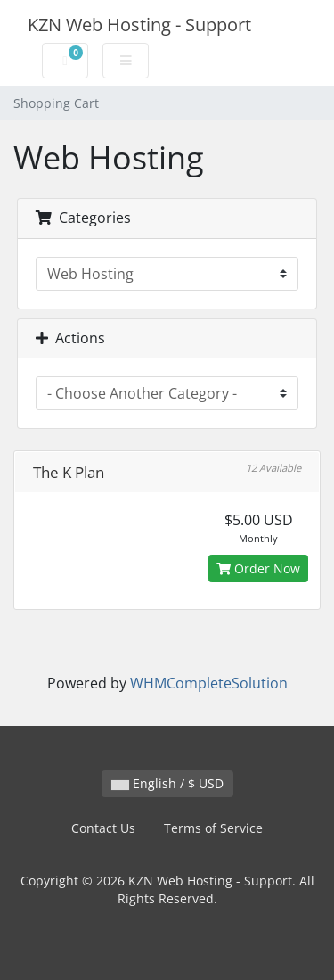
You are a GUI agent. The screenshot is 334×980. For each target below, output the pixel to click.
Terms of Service (213, 828)
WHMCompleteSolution (209, 683)
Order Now (258, 568)
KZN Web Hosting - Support (139, 25)
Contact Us (103, 828)
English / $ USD (167, 783)
